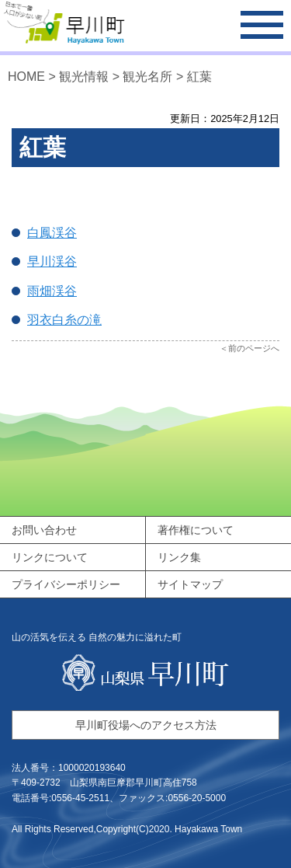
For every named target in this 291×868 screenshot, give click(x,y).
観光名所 (147, 77)
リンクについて (50, 557)
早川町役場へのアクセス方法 (146, 725)
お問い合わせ (44, 530)
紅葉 (199, 77)
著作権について (196, 530)
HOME (26, 77)
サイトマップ (190, 584)
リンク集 (179, 557)
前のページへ (254, 348)
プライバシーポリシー (66, 584)
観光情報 (84, 77)
